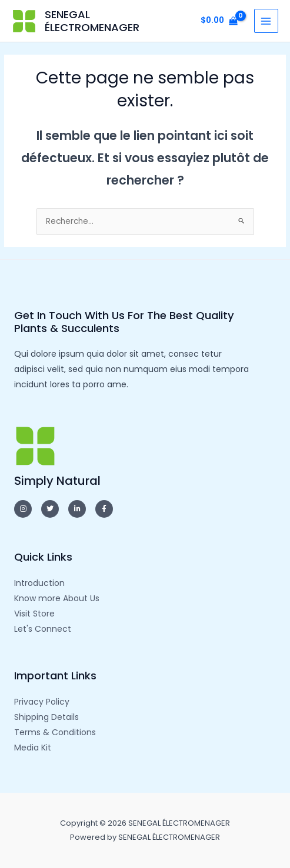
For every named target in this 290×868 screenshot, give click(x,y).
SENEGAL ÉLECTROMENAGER (92, 21)
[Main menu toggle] (266, 21)
